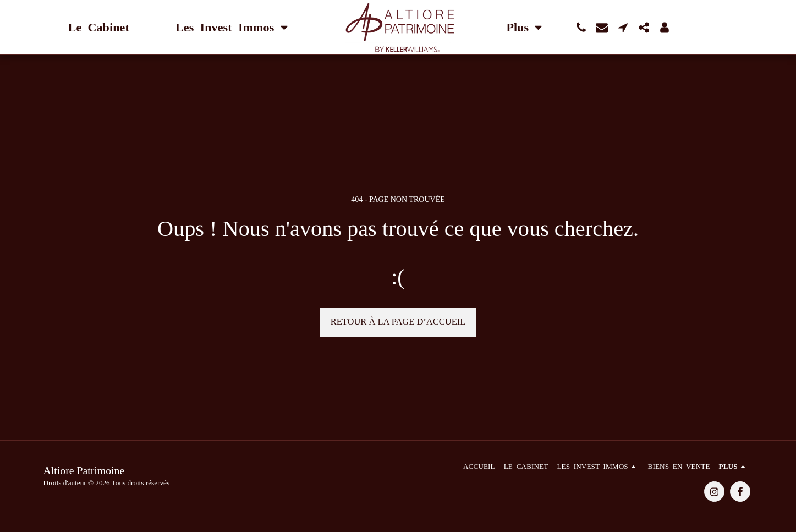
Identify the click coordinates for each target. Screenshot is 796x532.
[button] (581, 28)
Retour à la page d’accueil (398, 322)
